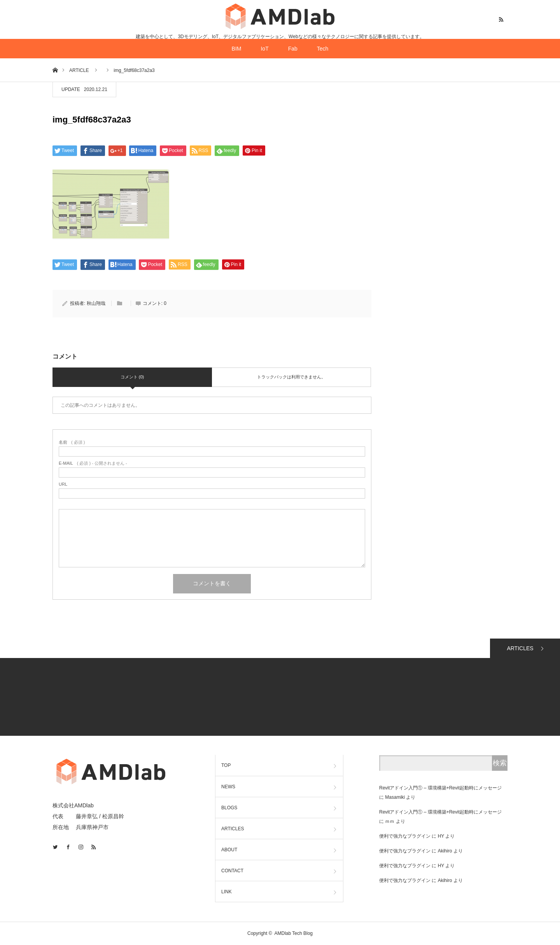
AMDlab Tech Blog (294, 933)
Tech (323, 49)
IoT (264, 49)
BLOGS (229, 808)
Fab (293, 49)
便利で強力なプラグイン (405, 836)
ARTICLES (520, 648)
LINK (227, 892)
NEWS (228, 787)
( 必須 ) (72, 442)
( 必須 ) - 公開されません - (93, 463)
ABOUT (229, 850)
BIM (237, 49)
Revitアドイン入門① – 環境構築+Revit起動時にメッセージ (440, 788)
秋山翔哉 (96, 303)
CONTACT (232, 871)
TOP (226, 765)
